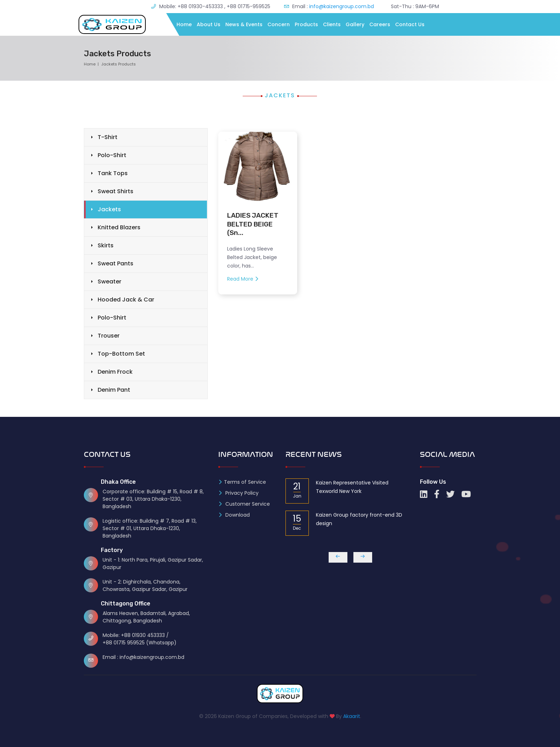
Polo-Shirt (112, 155)
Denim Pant (114, 390)
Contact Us (410, 24)
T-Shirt (108, 137)
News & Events (244, 24)
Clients (332, 24)
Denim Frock (115, 372)
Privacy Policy (238, 493)
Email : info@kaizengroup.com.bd (143, 657)
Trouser (109, 336)
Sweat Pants (116, 263)
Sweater (109, 281)
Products (306, 24)
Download (234, 515)
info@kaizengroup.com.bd (341, 6)
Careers (380, 24)
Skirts (106, 245)
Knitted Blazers (119, 227)
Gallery (355, 24)
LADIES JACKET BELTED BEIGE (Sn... (253, 224)
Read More (243, 279)
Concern (279, 24)
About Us (209, 24)
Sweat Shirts (116, 191)
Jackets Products (119, 64)
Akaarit (352, 716)
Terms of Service (242, 482)
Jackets (109, 209)
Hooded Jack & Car (126, 300)
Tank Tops (113, 173)
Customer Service (244, 504)
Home (184, 24)
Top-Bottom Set (121, 354)
